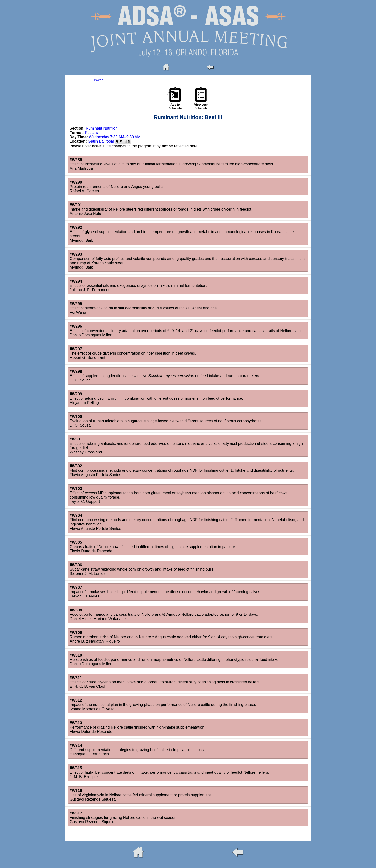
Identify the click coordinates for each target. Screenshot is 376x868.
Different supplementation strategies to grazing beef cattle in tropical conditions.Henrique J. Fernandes (137, 750)
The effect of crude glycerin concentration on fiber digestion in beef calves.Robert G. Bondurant (133, 353)
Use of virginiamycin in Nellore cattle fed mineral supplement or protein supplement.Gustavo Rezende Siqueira (141, 795)
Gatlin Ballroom (101, 141)
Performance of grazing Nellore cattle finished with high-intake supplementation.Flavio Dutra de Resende (138, 727)
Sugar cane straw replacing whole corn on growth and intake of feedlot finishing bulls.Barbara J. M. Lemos (142, 569)
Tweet (98, 80)
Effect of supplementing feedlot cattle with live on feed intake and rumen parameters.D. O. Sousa (165, 376)
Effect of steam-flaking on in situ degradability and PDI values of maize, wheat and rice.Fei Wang (144, 308)
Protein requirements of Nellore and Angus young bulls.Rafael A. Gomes (117, 187)
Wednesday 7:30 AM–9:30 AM (115, 137)
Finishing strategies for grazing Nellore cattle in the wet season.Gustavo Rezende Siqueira (124, 817)
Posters (91, 133)
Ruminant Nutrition (102, 128)
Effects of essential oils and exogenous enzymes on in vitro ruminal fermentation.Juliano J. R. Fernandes (138, 286)
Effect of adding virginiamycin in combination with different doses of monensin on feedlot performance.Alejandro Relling (156, 398)
